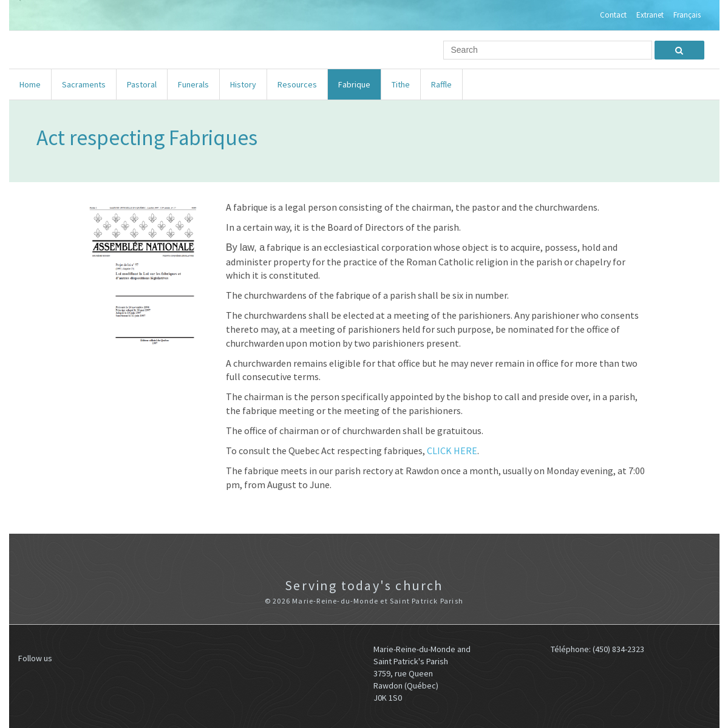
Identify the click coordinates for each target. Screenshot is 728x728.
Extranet (650, 15)
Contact (613, 15)
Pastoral (142, 84)
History (243, 84)
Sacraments (84, 84)
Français (687, 15)
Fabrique (354, 84)
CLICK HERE (452, 451)
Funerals (193, 84)
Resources (297, 84)
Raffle (441, 84)
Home (30, 84)
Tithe (401, 84)
